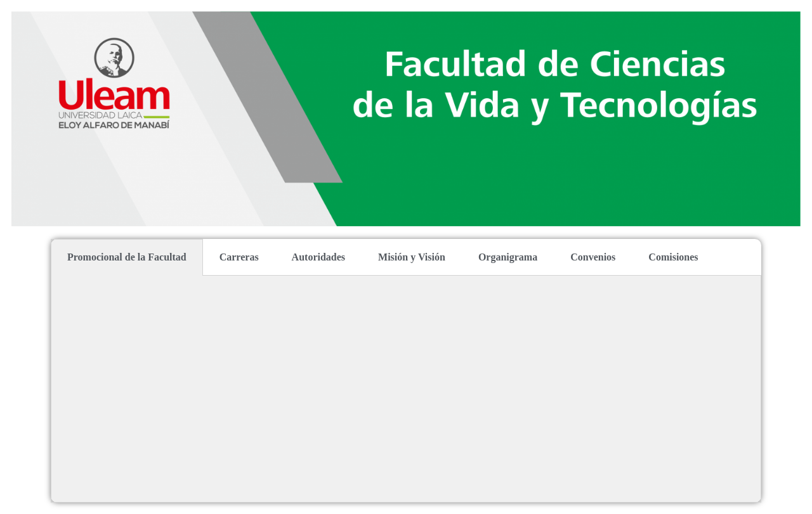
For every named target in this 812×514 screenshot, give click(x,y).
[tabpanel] (406, 389)
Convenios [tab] (593, 257)
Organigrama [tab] (508, 257)
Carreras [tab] (239, 257)
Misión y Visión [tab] (412, 257)
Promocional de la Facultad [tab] (127, 257)
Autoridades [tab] (318, 257)
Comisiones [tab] (673, 257)
